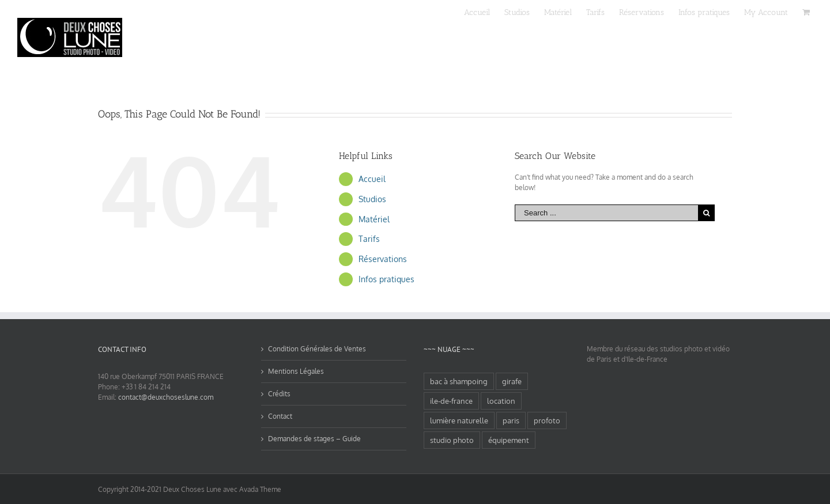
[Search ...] (606, 213)
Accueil (372, 179)
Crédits (279, 394)
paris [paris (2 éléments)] (511, 420)
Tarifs (369, 239)
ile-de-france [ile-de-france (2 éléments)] (451, 401)
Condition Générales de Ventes (317, 349)
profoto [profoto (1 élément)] (547, 420)
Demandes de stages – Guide (314, 439)
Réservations (383, 259)
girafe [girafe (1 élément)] (512, 381)
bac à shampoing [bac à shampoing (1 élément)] (459, 381)
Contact (280, 416)
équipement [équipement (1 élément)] (509, 440)
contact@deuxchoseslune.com (166, 397)
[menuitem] (484, 12)
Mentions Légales (296, 371)
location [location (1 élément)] (501, 401)
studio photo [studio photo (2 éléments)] (452, 440)
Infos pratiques (386, 279)
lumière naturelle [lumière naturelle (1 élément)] (459, 420)
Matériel (374, 219)
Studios (372, 199)
